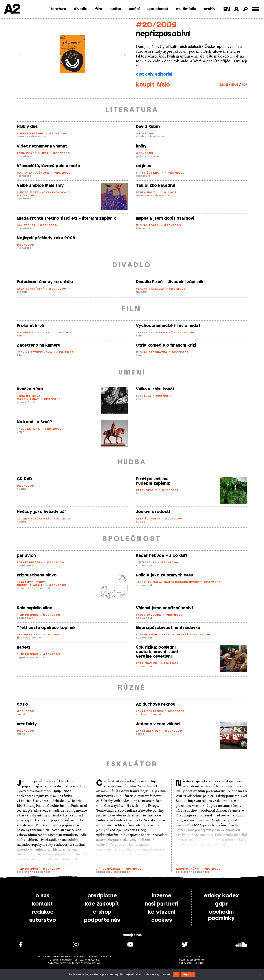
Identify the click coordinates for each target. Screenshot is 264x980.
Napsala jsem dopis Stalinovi (165, 218)
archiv (210, 9)
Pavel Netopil (28, 429)
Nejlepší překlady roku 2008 (46, 238)
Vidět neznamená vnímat (42, 146)
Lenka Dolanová (150, 711)
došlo (22, 704)
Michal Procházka (152, 352)
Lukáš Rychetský (31, 582)
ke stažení (162, 912)
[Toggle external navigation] (255, 9)
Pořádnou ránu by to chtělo (45, 282)
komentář (24, 588)
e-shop (102, 912)
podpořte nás (102, 920)
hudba (115, 9)
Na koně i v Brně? (34, 422)
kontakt (43, 904)
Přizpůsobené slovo (37, 575)
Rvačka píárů (30, 389)
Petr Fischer (146, 663)
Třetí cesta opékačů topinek (46, 628)
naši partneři (162, 904)
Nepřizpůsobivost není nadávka (168, 628)
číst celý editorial (154, 74)
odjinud (144, 166)
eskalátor (24, 872)
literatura (57, 9)
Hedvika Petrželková (34, 352)
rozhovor (143, 714)
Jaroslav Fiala (149, 582)
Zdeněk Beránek (30, 563)
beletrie (22, 137)
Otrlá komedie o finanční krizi (166, 345)
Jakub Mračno (187, 869)
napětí (23, 647)
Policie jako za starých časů (165, 575)
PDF (244, 85)
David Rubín (148, 127)
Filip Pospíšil (28, 615)
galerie (22, 402)
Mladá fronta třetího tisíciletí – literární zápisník (66, 218)
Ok (176, 974)
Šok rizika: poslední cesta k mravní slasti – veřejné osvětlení (159, 652)
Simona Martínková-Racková (41, 193)
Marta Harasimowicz (181, 582)
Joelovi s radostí (153, 512)
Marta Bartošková (33, 173)
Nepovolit (188, 974)
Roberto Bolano (31, 134)
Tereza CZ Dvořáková (154, 333)
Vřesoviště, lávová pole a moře (48, 166)
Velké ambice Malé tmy (40, 186)
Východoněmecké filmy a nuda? (168, 326)
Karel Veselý (147, 491)
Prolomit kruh (30, 326)
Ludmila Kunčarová (33, 519)
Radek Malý (145, 193)
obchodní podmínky (221, 915)
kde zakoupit (102, 904)
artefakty (27, 724)
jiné (139, 156)
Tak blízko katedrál (156, 186)
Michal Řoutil (148, 225)
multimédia (186, 9)
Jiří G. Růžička (108, 869)
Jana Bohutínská (31, 289)
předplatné (102, 896)
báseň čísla (144, 196)
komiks (141, 137)
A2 (12, 9)
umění (134, 9)
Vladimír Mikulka (150, 289)
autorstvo (43, 920)
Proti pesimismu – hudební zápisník (154, 481)
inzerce (162, 896)
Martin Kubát (28, 399)
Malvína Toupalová (33, 333)
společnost (158, 9)
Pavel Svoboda (149, 615)
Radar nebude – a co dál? (162, 556)
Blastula (144, 396)
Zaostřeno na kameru (39, 345)
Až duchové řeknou (156, 704)
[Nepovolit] (259, 974)
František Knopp (150, 173)
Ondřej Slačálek (31, 585)
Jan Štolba (26, 225)
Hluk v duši (28, 127)
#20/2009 (156, 25)
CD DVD (24, 479)
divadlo (81, 9)
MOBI (224, 85)
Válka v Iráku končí (155, 389)
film (99, 9)
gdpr (221, 904)
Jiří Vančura (146, 563)
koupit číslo (153, 85)
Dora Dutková (29, 396)
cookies (162, 920)
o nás (42, 896)
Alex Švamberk (148, 519)
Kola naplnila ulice (34, 608)
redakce (43, 912)
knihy (141, 146)
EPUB (235, 85)
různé (21, 714)
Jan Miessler (27, 635)
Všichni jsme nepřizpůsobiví (164, 608)
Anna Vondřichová (33, 153)
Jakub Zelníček (148, 731)
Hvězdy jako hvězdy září (42, 512)
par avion (26, 556)
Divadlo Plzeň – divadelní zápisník (170, 282)
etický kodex (221, 896)
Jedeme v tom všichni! (159, 724)
